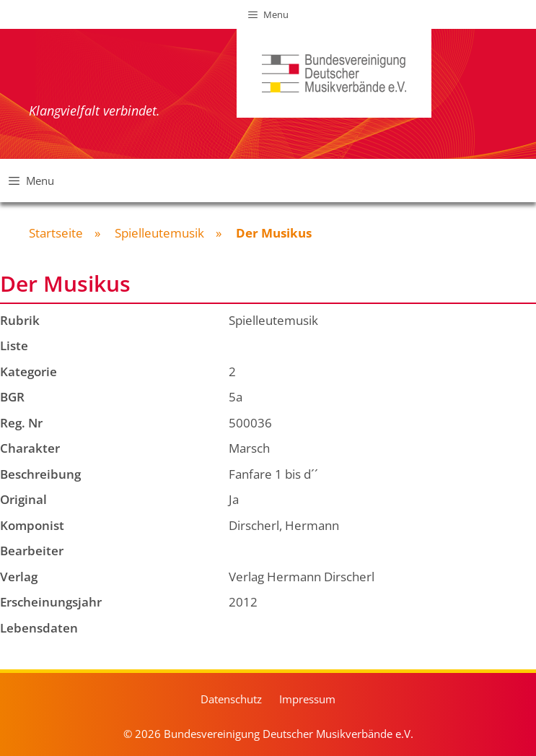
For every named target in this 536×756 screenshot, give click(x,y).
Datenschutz (231, 699)
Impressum (307, 699)
